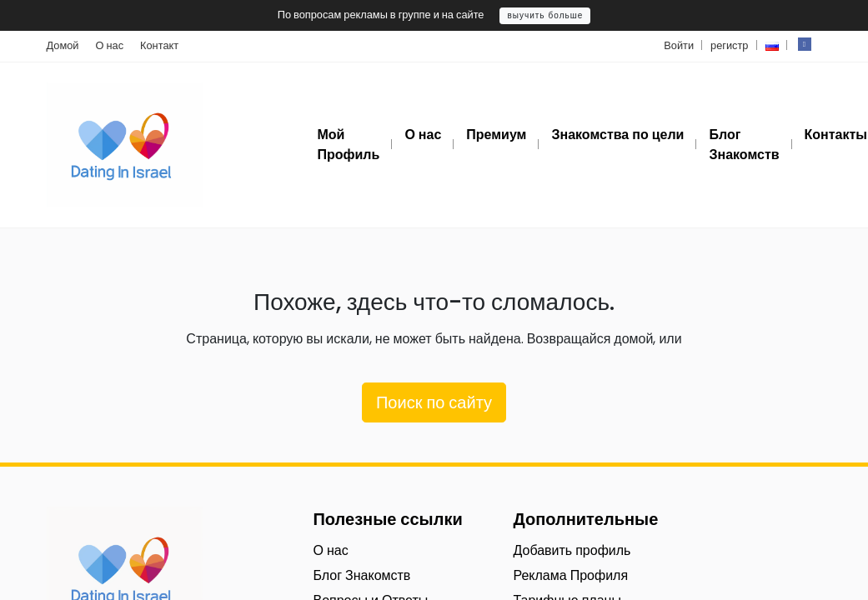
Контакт (159, 45)
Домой (63, 45)
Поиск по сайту (434, 402)
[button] (772, 45)
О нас (110, 45)
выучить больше (545, 15)
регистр (729, 45)
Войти (679, 45)
